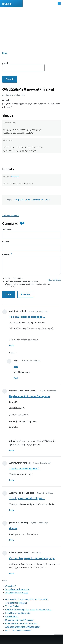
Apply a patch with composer (18, 630)
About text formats (55, 280)
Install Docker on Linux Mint (18, 613)
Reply (12, 345)
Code (27, 200)
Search (5, 63)
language (15, 176)
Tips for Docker (12, 606)
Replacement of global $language (29, 396)
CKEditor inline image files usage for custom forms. (28, 610)
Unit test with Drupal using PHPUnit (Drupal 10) (27, 599)
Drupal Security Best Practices (19, 620)
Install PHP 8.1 (12, 617)
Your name (7, 229)
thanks (13, 528)
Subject (6, 242)
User (47, 200)
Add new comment (11, 216)
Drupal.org (10, 586)
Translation (37, 200)
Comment (6, 254)
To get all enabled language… (27, 317)
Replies (12, 353)
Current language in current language (32, 558)
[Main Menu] (59, 3)
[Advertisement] (31, 26)
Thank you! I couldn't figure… (27, 498)
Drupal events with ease (17, 593)
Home (5, 53)
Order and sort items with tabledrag (21, 623)
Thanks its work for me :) (24, 469)
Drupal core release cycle (17, 589)
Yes (16, 366)
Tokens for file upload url (16, 603)
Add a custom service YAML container (22, 627)
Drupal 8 (7, 4)
